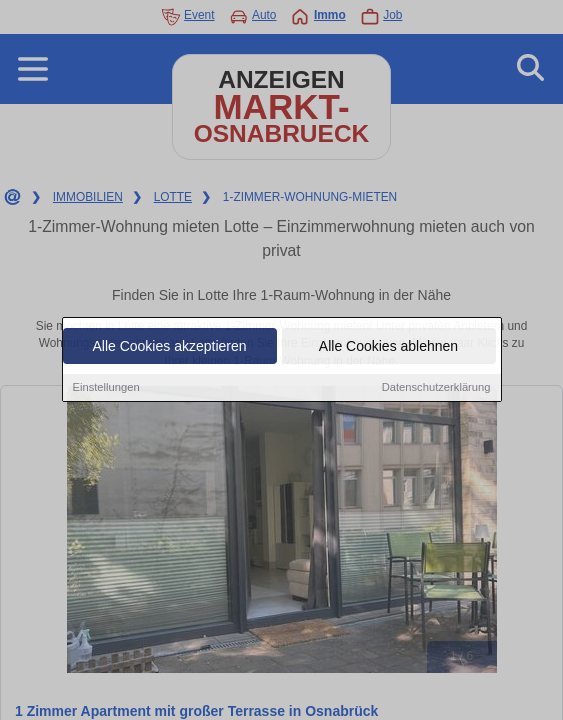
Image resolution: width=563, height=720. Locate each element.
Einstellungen (106, 388)
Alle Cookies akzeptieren (169, 347)
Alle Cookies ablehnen (388, 347)
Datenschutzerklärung (436, 388)
